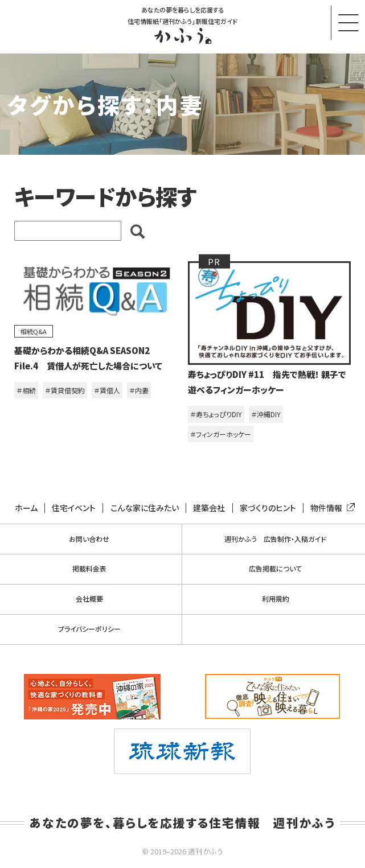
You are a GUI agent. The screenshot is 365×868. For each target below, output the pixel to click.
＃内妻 (139, 390)
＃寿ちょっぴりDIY (216, 414)
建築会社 (209, 508)
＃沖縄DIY (266, 414)
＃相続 (26, 390)
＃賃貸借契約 (65, 390)
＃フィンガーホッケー (221, 434)
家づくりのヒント (268, 508)
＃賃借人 (107, 390)
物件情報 (330, 508)
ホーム (26, 508)
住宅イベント (74, 508)
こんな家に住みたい (145, 508)
